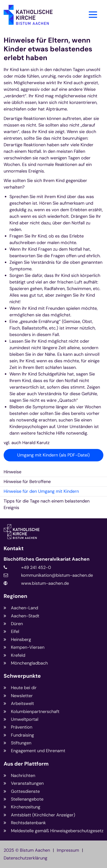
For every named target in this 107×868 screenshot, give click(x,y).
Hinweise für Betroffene (27, 482)
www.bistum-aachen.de (45, 583)
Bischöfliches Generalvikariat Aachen (47, 559)
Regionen (15, 596)
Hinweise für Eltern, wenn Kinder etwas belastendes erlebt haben (48, 49)
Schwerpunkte (22, 676)
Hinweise (12, 472)
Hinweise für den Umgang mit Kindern (41, 491)
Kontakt (14, 549)
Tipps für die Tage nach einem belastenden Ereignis (47, 504)
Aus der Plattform (26, 764)
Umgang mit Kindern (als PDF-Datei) (53, 455)
